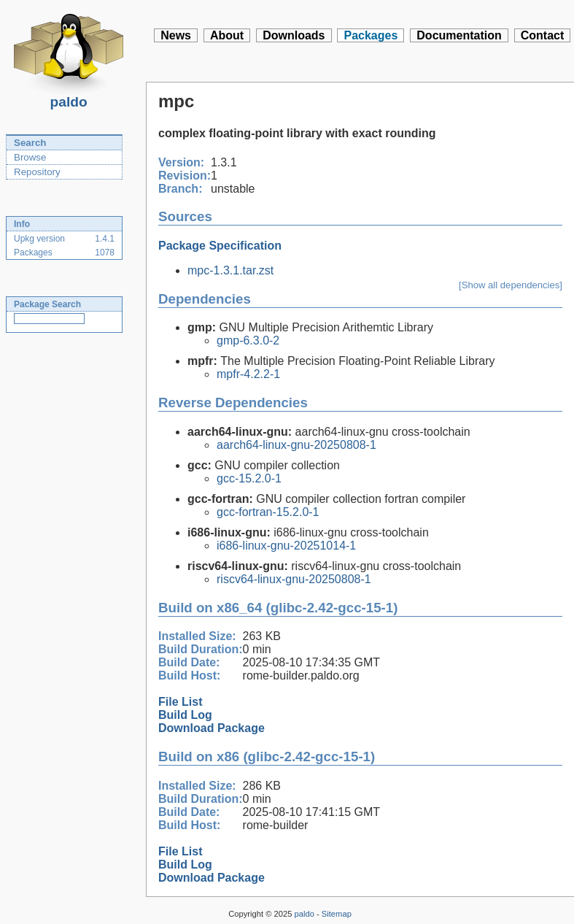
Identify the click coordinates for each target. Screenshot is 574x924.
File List (180, 702)
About (227, 35)
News (176, 35)
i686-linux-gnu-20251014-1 (286, 546)
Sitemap (337, 914)
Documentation (459, 35)
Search (30, 143)
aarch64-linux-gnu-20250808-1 (296, 445)
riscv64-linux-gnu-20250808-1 (294, 579)
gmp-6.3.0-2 (248, 340)
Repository (37, 172)
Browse (30, 157)
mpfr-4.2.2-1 (248, 374)
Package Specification (220, 246)
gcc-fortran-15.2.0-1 (268, 512)
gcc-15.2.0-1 (249, 478)
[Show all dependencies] (511, 285)
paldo (69, 98)
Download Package (212, 728)
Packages (371, 35)
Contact (543, 35)
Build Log (185, 715)
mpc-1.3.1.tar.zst (230, 270)
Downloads (294, 35)
